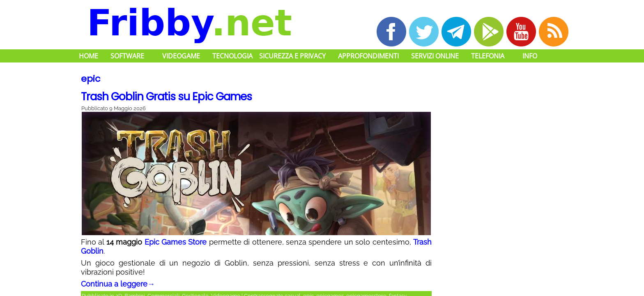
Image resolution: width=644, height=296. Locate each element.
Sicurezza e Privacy (292, 56)
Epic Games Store (176, 242)
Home (89, 56)
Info (530, 56)
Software (127, 56)
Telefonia (488, 56)
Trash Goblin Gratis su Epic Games (166, 97)
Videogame (181, 56)
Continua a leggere (118, 284)
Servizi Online (435, 56)
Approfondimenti (368, 56)
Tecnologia (232, 56)
